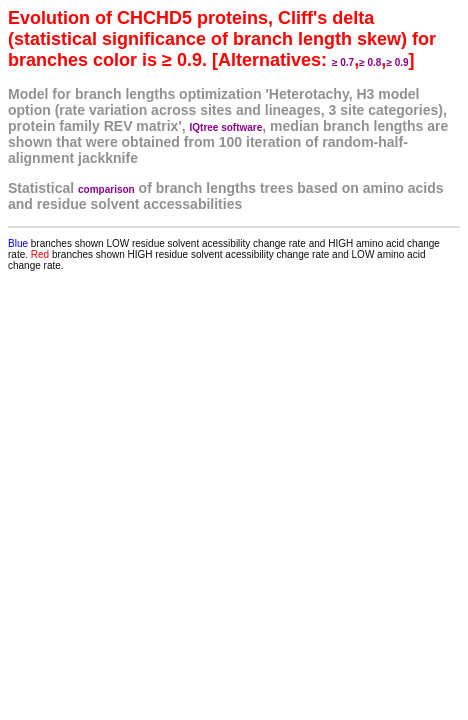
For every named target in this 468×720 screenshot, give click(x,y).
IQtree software (226, 127)
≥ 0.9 (397, 62)
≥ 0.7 (343, 62)
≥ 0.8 (370, 62)
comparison (106, 189)
